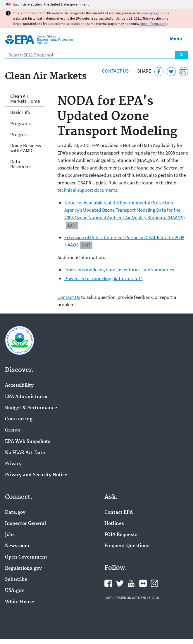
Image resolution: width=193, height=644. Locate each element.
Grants (13, 430)
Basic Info (20, 112)
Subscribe (16, 580)
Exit (72, 225)
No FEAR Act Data (25, 453)
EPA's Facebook (108, 583)
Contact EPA (119, 513)
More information (153, 24)
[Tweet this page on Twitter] (171, 72)
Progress (19, 134)
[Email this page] (183, 72)
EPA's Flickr (143, 583)
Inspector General (25, 524)
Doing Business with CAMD (26, 148)
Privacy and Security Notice (36, 475)
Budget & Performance (31, 408)
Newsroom (17, 546)
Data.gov (15, 513)
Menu (176, 39)
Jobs (10, 535)
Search (182, 55)
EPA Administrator (26, 397)
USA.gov (14, 591)
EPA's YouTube (131, 583)
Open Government (26, 557)
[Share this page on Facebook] (159, 72)
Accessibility (19, 386)
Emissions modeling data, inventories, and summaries (119, 270)
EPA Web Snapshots (28, 442)
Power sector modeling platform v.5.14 (104, 278)
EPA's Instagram (154, 583)
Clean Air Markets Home (25, 99)
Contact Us (115, 71)
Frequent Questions (127, 546)
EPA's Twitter (120, 583)
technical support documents (87, 190)
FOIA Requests (121, 535)
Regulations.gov (23, 568)
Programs (20, 123)
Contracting (19, 419)
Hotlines (114, 524)
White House (20, 602)
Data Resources (21, 164)
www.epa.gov (151, 13)
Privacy (13, 464)
